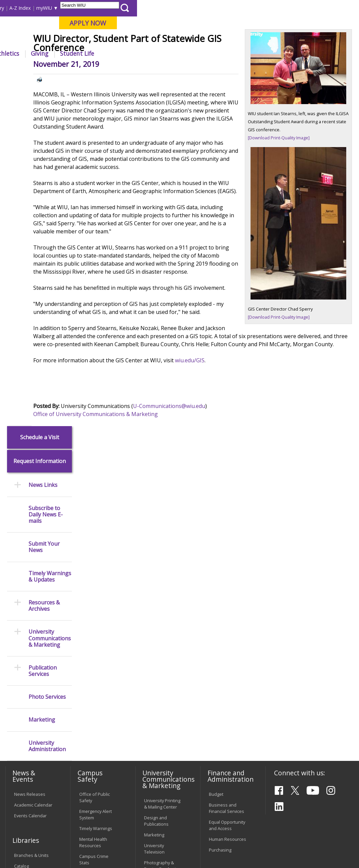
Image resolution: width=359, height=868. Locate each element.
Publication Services (43, 323)
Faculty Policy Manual (157, 711)
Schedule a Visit (40, 90)
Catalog (21, 613)
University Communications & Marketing (50, 291)
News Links (43, 138)
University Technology (91, 768)
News (116, 69)
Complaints (155, 782)
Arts (199, 53)
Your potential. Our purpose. (73, 40)
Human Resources (228, 586)
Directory (216, 8)
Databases (25, 624)
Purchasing (220, 597)
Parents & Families (28, 8)
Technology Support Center (95, 751)
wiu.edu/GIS (232, 442)
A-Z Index (242, 8)
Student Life (299, 53)
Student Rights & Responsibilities (161, 768)
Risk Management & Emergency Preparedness (97, 627)
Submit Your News (44, 200)
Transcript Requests (24, 684)
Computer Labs (95, 703)
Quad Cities (159, 40)
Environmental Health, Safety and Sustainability (98, 650)
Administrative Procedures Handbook (158, 731)
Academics (92, 53)
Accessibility (30, 820)
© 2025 (22, 846)
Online (189, 40)
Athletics (229, 53)
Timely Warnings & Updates (50, 229)
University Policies (162, 679)
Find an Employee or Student (227, 646)
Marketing (42, 373)
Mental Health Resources (93, 589)
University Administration (47, 399)
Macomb (127, 40)
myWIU (266, 8)
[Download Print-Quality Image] (293, 178)
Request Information (40, 114)
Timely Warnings (96, 575)
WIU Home (92, 69)
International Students (100, 8)
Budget (216, 541)
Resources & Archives (44, 258)
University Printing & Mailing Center (162, 551)
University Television (154, 596)
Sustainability (111, 820)
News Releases (30, 541)
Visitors (62, 8)
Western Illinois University (103, 29)
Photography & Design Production (163, 613)
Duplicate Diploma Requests (32, 701)
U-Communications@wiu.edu (211, 488)
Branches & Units (31, 602)
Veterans (148, 820)
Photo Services (47, 350)
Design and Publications (156, 568)
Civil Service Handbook (156, 751)
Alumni (172, 53)
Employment (69, 820)
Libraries (148, 8)
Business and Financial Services (227, 555)
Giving (262, 53)
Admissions (134, 53)
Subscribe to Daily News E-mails (46, 167)
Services (23, 634)
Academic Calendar (33, 552)
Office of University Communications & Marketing (138, 496)
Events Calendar (30, 562)
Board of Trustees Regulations (162, 693)
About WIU (51, 53)
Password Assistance (90, 734)
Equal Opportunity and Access (227, 572)
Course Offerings (182, 8)
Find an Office (223, 660)
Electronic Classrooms (91, 717)
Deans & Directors (227, 671)
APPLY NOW (310, 23)
